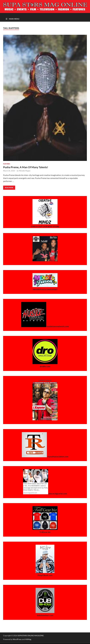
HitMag (28, 639)
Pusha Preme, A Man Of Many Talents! (26, 167)
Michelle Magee (25, 171)
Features (7, 164)
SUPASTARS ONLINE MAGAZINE (31, 636)
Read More (8, 187)
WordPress (17, 639)
